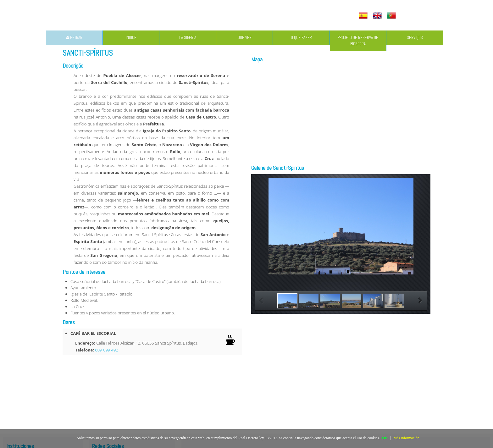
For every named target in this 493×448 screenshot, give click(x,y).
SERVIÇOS (415, 38)
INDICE (131, 38)
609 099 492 (107, 350)
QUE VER (245, 38)
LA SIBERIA (188, 38)
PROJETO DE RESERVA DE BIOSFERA (358, 41)
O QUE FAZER (301, 38)
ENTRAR (74, 38)
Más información (406, 438)
